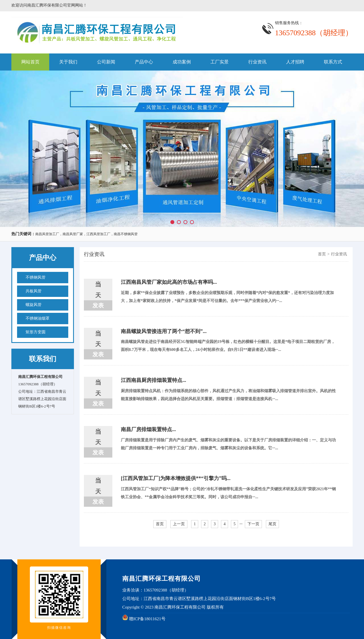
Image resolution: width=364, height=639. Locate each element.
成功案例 (182, 62)
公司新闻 (106, 62)
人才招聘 (295, 62)
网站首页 (30, 62)
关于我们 (68, 62)
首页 (322, 254)
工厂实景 (220, 62)
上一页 (179, 524)
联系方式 (333, 62)
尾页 (272, 524)
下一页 (253, 524)
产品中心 (144, 62)
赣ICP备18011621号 (147, 619)
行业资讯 (257, 62)
